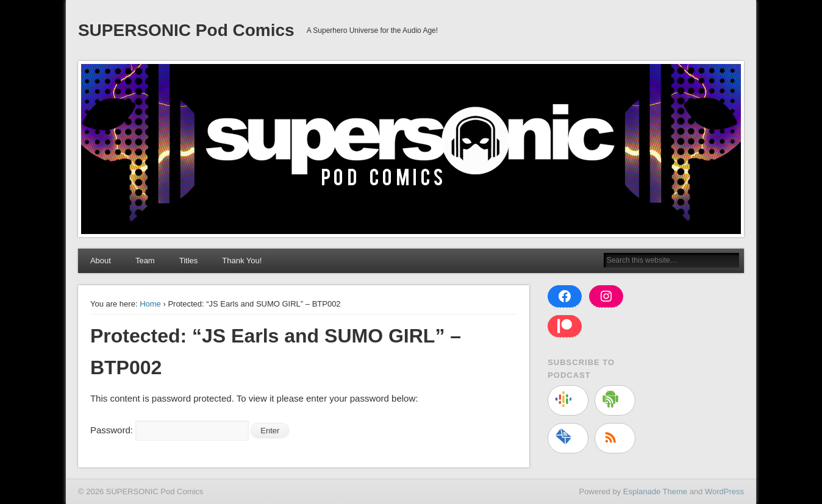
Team (145, 261)
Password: (170, 430)
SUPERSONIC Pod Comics (186, 30)
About (101, 261)
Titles (189, 261)
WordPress (724, 492)
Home (150, 304)
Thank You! (242, 261)
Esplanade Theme (655, 492)
